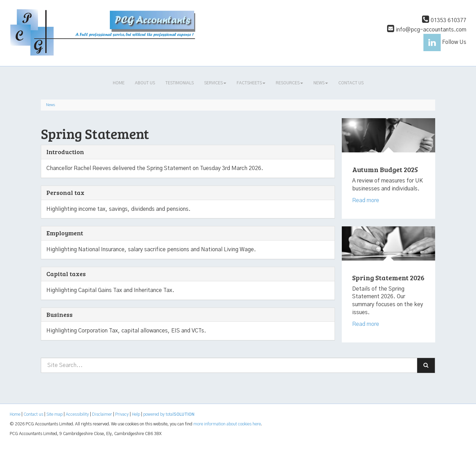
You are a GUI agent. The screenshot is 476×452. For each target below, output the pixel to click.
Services (215, 83)
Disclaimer (102, 414)
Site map (54, 414)
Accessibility (77, 414)
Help (136, 414)
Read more (366, 200)
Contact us (351, 83)
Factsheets (251, 83)
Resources (289, 83)
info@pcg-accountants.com (427, 30)
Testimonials (180, 83)
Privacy (122, 414)
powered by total (169, 414)
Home (119, 83)
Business (59, 314)
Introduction (65, 152)
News (321, 83)
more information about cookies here (227, 424)
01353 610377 (444, 20)
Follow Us (445, 42)
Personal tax (65, 192)
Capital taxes (66, 274)
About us (145, 83)
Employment (65, 233)
